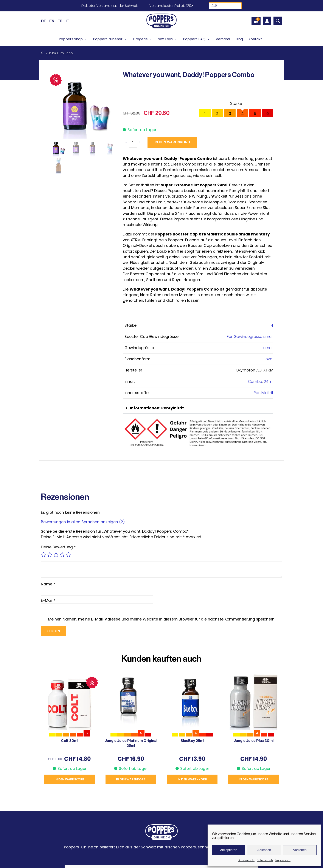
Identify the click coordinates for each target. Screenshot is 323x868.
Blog (239, 39)
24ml (269, 382)
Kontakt (255, 39)
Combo (255, 382)
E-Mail (48, 600)
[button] (198, 408)
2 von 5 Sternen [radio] (50, 555)
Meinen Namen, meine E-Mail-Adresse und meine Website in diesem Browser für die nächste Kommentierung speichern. (162, 619)
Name (48, 584)
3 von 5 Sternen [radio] (56, 555)
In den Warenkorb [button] (69, 779)
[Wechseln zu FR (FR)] (60, 21)
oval (269, 359)
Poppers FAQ (197, 39)
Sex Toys (168, 39)
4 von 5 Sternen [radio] (62, 555)
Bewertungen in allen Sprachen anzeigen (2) (83, 522)
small (268, 348)
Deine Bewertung (58, 547)
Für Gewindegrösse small (250, 337)
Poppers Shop (73, 39)
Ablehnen (264, 850)
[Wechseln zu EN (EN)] (52, 21)
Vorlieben (300, 850)
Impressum (283, 860)
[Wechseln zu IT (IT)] (67, 21)
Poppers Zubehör (110, 39)
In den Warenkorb (172, 142)
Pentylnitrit (263, 393)
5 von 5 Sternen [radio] (68, 555)
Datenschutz (246, 860)
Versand (223, 39)
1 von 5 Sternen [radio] (43, 555)
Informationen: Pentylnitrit (157, 408)
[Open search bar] (278, 21)
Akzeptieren (229, 850)
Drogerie (143, 39)
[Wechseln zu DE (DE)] (44, 21)
